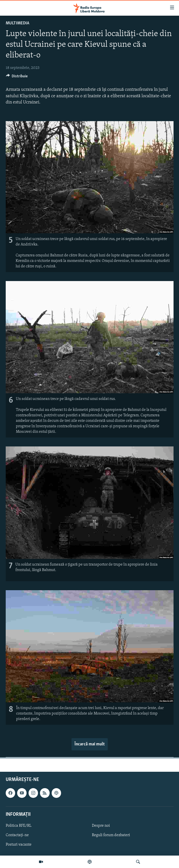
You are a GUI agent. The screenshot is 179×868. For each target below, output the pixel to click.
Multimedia (18, 23)
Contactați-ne (17, 835)
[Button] (17, 77)
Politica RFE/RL (19, 826)
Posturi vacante (19, 845)
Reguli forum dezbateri (111, 835)
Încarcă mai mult (90, 744)
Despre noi (101, 826)
